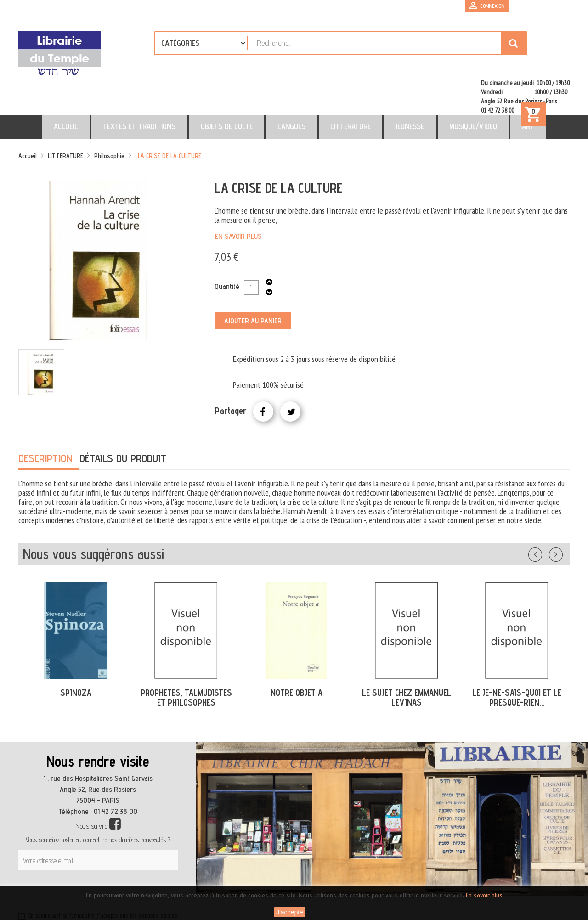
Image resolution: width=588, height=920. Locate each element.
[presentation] (107, 853)
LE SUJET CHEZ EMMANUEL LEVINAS (407, 658)
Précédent (544, 513)
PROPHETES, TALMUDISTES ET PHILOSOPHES (186, 658)
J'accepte (290, 912)
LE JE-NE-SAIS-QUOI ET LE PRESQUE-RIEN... (517, 658)
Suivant (562, 513)
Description (45, 419)
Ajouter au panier (253, 281)
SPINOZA (76, 653)
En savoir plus (238, 197)
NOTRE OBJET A (297, 653)
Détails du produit (123, 419)
